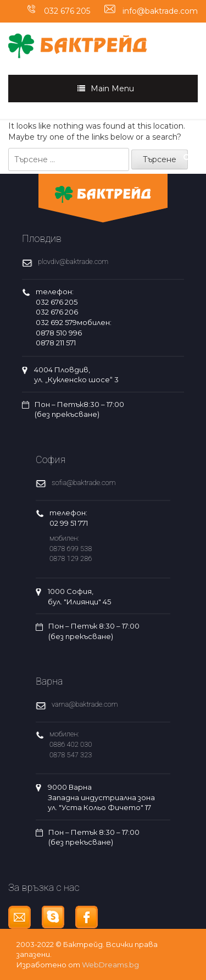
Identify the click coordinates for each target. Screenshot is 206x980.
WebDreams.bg (110, 965)
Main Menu (112, 89)
